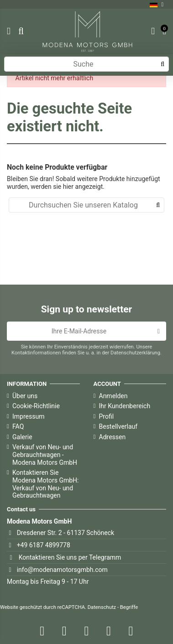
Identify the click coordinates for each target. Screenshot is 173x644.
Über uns (25, 396)
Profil (107, 416)
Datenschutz (102, 607)
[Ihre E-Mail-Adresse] (79, 331)
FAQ (18, 426)
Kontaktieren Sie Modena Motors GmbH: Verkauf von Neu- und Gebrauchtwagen (45, 484)
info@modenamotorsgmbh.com (62, 570)
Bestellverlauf (118, 426)
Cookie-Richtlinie (36, 406)
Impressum (28, 416)
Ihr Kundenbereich (125, 406)
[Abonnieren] (159, 331)
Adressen (113, 437)
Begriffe (129, 607)
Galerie (22, 437)
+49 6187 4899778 (44, 545)
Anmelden (113, 396)
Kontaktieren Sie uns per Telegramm (70, 557)
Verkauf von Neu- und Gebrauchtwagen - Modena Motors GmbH (45, 455)
